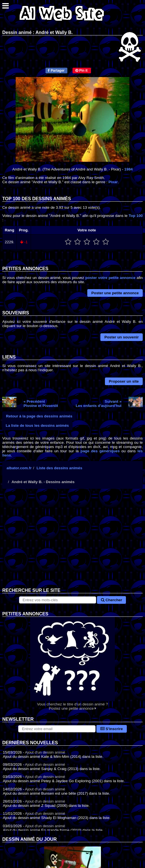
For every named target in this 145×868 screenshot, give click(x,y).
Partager (56, 71)
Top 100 (136, 216)
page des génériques (100, 451)
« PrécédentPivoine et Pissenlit (41, 404)
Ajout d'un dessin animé (45, 752)
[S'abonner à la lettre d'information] (57, 729)
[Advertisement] (72, 543)
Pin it (81, 71)
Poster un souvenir (122, 337)
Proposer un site (124, 381)
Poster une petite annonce (115, 293)
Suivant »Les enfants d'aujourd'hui (99, 404)
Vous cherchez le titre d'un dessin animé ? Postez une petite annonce (72, 664)
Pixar (113, 182)
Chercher (111, 600)
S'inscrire (112, 729)
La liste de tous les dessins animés (37, 426)
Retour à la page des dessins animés (39, 416)
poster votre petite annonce (110, 278)
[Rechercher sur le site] (58, 600)
